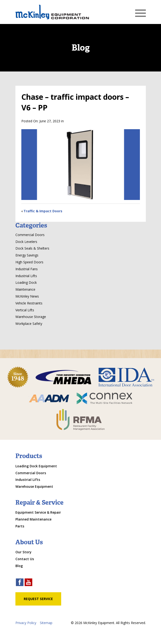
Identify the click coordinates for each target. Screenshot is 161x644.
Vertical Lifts (25, 310)
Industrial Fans (27, 269)
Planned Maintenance (33, 519)
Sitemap (46, 623)
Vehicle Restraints (29, 303)
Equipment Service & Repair (38, 512)
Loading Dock (26, 282)
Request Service (38, 599)
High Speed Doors (29, 262)
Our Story (23, 552)
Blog (19, 566)
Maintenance (25, 289)
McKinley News (27, 296)
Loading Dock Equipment (36, 466)
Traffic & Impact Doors (43, 211)
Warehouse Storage (31, 317)
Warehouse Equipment (34, 486)
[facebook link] (20, 583)
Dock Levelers (26, 242)
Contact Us (25, 559)
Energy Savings (27, 255)
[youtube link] (28, 583)
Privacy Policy (26, 623)
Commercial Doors (30, 235)
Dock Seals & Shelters (32, 248)
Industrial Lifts (26, 276)
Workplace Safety (29, 324)
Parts (20, 526)
